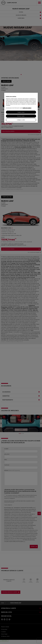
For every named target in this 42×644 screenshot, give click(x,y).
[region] (21, 108)
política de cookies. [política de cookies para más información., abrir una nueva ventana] (27, 108)
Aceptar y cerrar (21, 112)
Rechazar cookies (21, 116)
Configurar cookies (21, 120)
